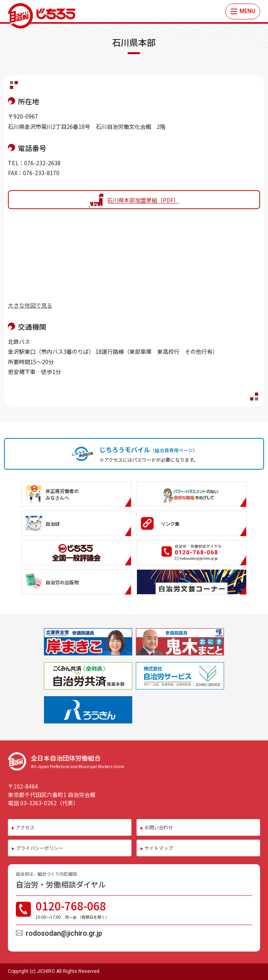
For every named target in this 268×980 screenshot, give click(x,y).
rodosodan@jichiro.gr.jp (64, 933)
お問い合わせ (159, 827)
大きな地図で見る (30, 305)
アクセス (25, 827)
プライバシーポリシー (40, 848)
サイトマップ (159, 848)
